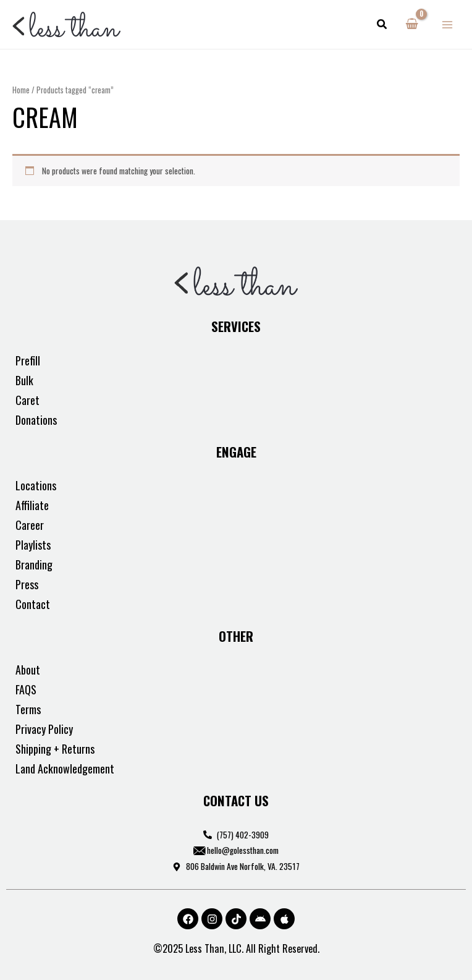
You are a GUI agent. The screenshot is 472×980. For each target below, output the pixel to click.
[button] (382, 25)
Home (21, 90)
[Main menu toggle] (448, 24)
